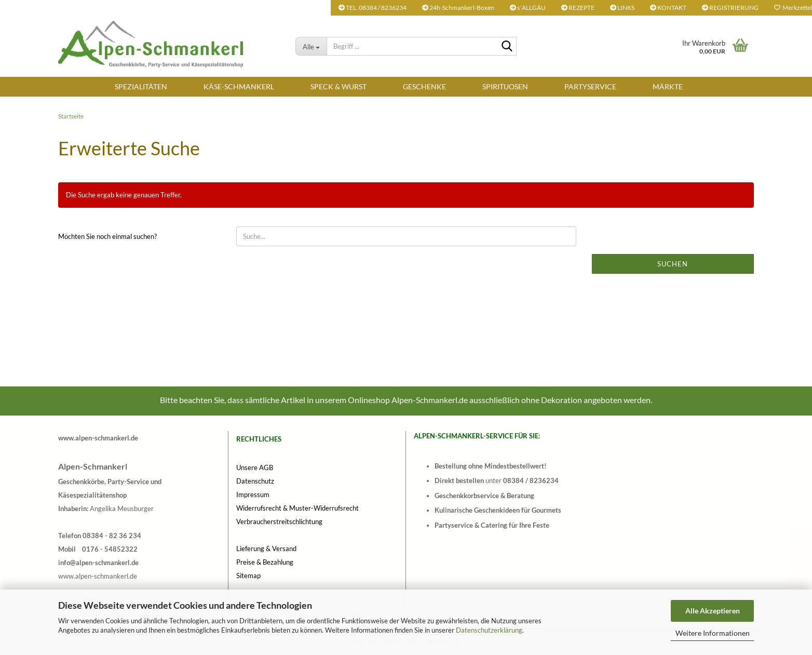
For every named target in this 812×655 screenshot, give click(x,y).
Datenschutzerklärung (489, 630)
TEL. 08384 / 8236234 (373, 8)
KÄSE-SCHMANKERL (239, 86)
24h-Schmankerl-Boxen (458, 8)
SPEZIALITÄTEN (141, 86)
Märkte (668, 86)
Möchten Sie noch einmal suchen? (107, 236)
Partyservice (590, 86)
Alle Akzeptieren (713, 611)
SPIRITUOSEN (505, 86)
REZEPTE (578, 8)
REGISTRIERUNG (730, 8)
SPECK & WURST (339, 86)
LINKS (622, 8)
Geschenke (424, 86)
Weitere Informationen (713, 633)
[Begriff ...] (311, 46)
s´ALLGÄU (528, 8)
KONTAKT (668, 8)
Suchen (673, 264)
